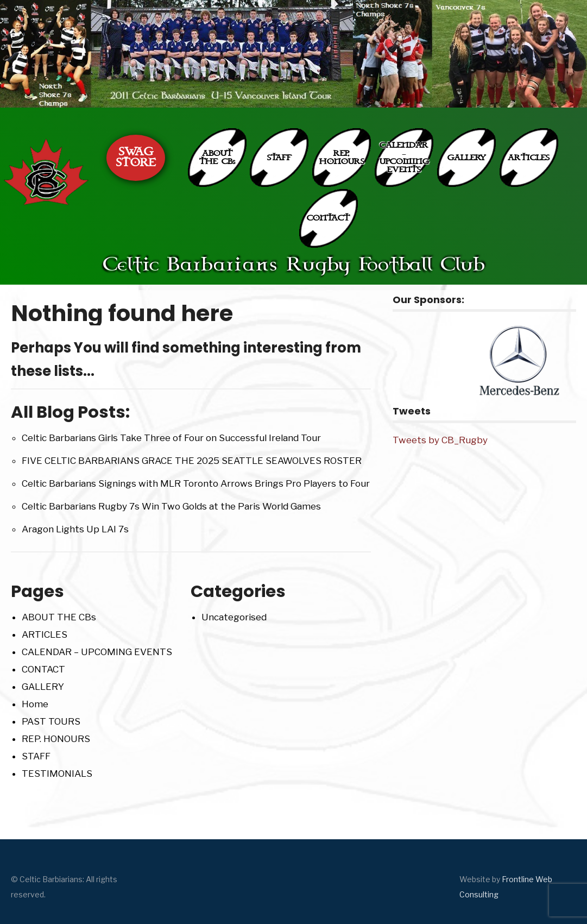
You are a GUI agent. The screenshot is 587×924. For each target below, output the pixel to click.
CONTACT (328, 218)
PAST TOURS (51, 721)
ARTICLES (529, 158)
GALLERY (466, 158)
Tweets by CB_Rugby (440, 440)
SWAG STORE (136, 158)
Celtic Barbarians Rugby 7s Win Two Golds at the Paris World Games (171, 506)
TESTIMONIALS (57, 774)
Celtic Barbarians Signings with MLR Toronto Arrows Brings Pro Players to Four (196, 483)
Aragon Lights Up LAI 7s (75, 529)
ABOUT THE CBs (217, 158)
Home (35, 704)
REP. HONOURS (342, 158)
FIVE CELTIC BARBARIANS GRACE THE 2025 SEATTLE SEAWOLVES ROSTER (192, 461)
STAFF (279, 158)
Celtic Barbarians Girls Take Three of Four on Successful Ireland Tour (171, 438)
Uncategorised (234, 617)
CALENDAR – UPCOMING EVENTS (404, 158)
